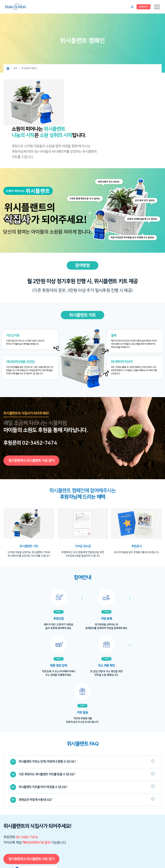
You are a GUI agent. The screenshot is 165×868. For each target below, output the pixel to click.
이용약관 (69, 820)
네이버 (19, 854)
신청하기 (51, 838)
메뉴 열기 (157, 7)
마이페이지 (132, 7)
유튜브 (13, 854)
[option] (29, 498)
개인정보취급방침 (81, 820)
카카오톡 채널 (32, 854)
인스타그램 (6, 854)
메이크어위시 (16, 7)
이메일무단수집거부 (98, 820)
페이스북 (25, 854)
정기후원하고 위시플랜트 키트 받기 (31, 425)
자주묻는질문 (113, 820)
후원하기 (144, 7)
